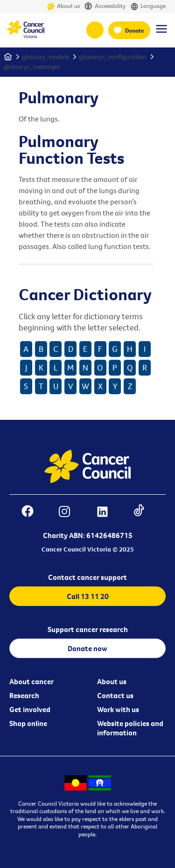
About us (63, 7)
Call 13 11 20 (88, 596)
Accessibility (105, 7)
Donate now (87, 648)
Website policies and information (130, 728)
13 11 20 (95, 30)
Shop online (28, 723)
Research (24, 695)
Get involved (30, 709)
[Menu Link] (161, 33)
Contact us (115, 695)
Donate (135, 30)
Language (148, 7)
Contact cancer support (87, 577)
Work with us (118, 709)
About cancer (31, 681)
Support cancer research (88, 629)
